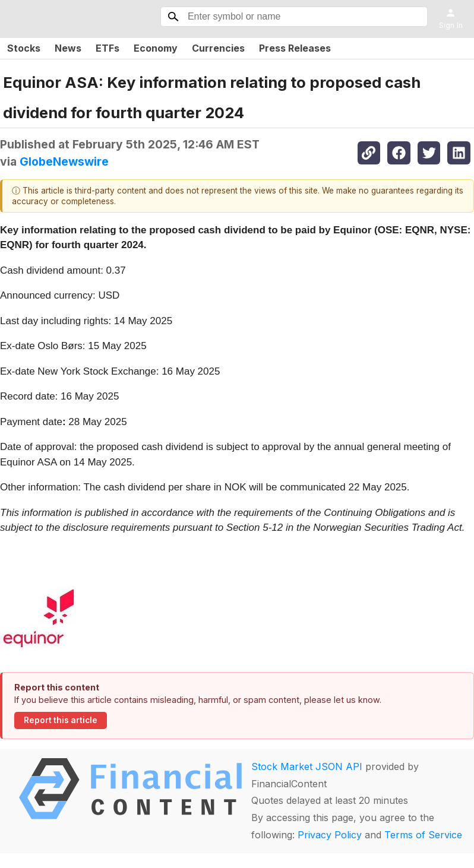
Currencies (218, 48)
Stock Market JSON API (307, 766)
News (68, 48)
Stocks (24, 48)
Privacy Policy (330, 835)
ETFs (108, 48)
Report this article (61, 720)
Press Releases (295, 48)
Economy (156, 48)
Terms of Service (423, 835)
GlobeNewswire (64, 161)
